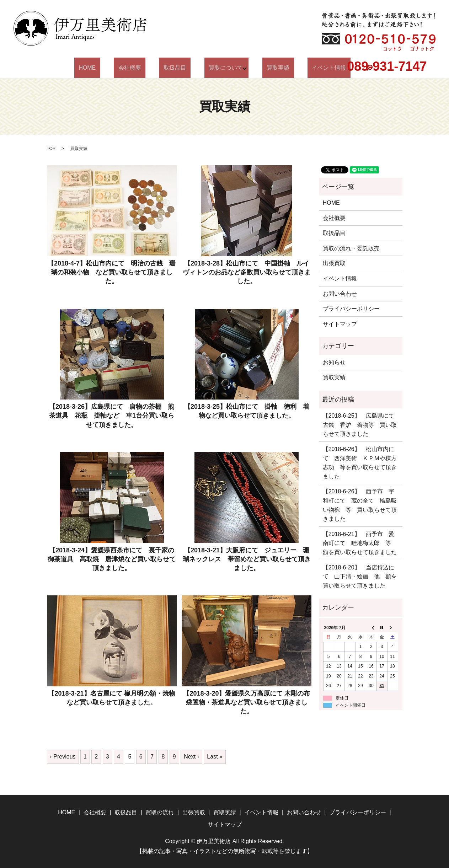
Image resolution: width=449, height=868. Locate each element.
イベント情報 (309, 68)
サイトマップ (340, 324)
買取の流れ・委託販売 (351, 248)
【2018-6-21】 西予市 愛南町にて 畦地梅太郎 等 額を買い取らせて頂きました (360, 543)
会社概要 (141, 68)
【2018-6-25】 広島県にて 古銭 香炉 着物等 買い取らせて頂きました (361, 425)
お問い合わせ (340, 294)
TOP (51, 149)
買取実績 (267, 68)
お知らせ (334, 362)
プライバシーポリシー (351, 309)
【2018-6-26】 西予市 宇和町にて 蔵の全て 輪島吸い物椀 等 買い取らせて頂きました (360, 505)
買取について (219, 68)
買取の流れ (160, 812)
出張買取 (334, 263)
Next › (191, 757)
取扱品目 (177, 68)
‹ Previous (63, 757)
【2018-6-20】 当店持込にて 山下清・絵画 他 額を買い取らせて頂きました (360, 577)
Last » (215, 757)
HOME (107, 68)
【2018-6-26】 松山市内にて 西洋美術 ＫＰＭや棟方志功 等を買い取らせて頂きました (360, 463)
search (345, 68)
